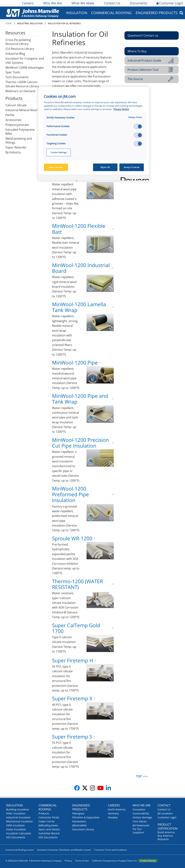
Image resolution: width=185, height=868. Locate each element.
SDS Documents (16, 837)
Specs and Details (49, 829)
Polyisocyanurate (17, 125)
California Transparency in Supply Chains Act (114, 861)
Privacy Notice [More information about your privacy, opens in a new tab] (121, 109)
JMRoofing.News (48, 825)
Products (44, 813)
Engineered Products (157, 13)
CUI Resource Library (20, 49)
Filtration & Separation (86, 817)
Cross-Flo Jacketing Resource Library (18, 42)
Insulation (77, 13)
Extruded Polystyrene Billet (20, 132)
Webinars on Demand (20, 91)
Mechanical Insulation (20, 821)
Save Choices (56, 167)
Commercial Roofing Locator (20, 850)
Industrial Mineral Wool (21, 110)
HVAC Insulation (16, 813)
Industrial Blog (15, 54)
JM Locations (165, 813)
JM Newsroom (141, 825)
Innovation (139, 809)
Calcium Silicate (16, 105)
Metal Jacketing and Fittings (19, 141)
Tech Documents (17, 77)
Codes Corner (47, 821)
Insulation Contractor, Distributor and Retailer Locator (64, 850)
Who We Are (52, 3)
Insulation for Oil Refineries (64, 23)
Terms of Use (82, 861)
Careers (28, 3)
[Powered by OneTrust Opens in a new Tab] (134, 178)
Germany (113, 813)
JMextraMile (79, 825)
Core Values (140, 821)
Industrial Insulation (30, 23)
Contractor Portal (49, 817)
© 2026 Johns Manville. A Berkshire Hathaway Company (33, 861)
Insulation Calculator (19, 833)
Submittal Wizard (49, 833)
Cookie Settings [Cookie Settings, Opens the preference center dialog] (59, 152)
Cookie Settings (148, 861)
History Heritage (142, 817)
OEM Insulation (15, 825)
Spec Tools (13, 72)
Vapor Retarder (16, 147)
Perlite (10, 115)
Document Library (83, 829)
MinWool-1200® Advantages (25, 68)
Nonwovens (79, 821)
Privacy (68, 861)
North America (117, 809)
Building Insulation (18, 809)
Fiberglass (78, 813)
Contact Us (112, 3)
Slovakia (113, 817)
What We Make (83, 3)
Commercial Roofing (111, 13)
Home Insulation (16, 829)
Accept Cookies (132, 167)
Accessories (13, 120)
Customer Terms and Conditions (111, 850)
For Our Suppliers (138, 831)
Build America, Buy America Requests (166, 836)
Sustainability (141, 813)
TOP (139, 776)
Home (9, 23)
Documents (138, 3)
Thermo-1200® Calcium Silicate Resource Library (22, 84)
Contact (164, 805)
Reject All (105, 167)
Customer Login (170, 3)
